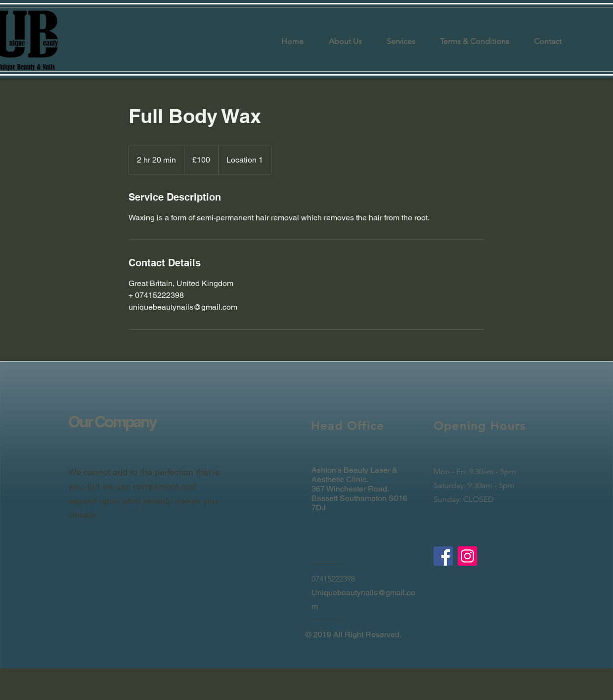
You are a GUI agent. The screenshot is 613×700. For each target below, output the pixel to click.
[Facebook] (443, 556)
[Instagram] (467, 556)
